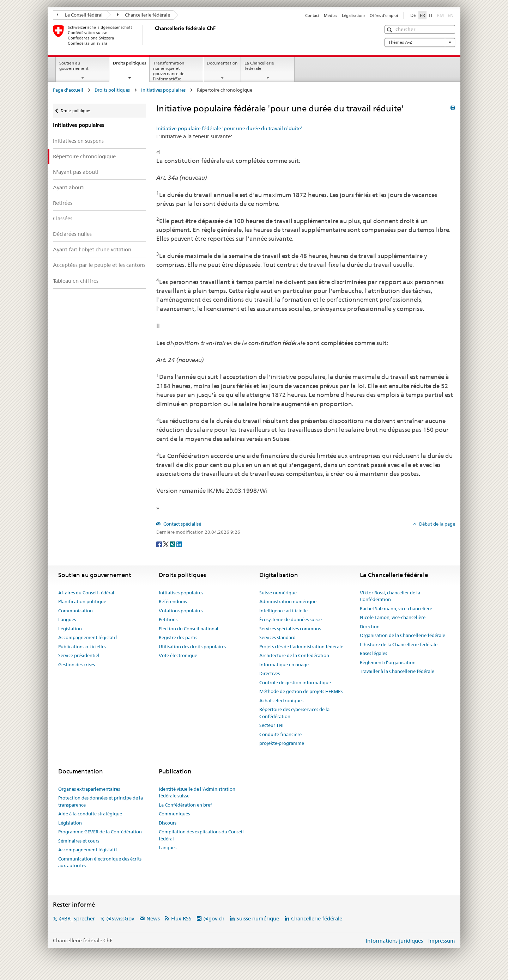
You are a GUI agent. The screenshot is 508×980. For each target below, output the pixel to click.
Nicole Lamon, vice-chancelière (393, 617)
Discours (168, 823)
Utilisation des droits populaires (192, 647)
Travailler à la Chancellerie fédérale (397, 671)
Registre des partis (178, 637)
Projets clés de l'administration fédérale (301, 647)
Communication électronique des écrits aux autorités (100, 862)
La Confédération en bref (185, 805)
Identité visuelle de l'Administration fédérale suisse (197, 792)
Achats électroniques (281, 700)
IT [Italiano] (431, 15)
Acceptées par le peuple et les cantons (99, 265)
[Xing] (173, 544)
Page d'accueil (68, 90)
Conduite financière (280, 734)
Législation (70, 629)
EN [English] (451, 15)
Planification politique (82, 601)
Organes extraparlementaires (89, 789)
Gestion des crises (77, 664)
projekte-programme (282, 743)
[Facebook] (160, 544)
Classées (63, 218)
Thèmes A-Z (420, 42)
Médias (330, 16)
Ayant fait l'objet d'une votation (92, 249)
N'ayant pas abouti (76, 172)
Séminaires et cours (79, 841)
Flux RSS (181, 918)
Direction (370, 626)
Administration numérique (288, 601)
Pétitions (168, 619)
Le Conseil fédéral (80, 15)
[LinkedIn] (179, 544)
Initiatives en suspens (78, 141)
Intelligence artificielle (283, 611)
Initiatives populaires (163, 90)
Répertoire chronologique (84, 156)
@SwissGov (120, 918)
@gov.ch (214, 918)
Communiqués (174, 814)
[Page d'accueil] (153, 35)
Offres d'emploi (384, 16)
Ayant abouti (69, 187)
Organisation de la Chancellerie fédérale (403, 635)
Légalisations (353, 16)
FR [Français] (422, 15)
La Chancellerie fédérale (259, 66)
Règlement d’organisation (388, 662)
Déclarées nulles (72, 234)
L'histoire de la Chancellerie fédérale (399, 644)
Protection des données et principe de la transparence (101, 801)
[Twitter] (166, 544)
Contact (312, 16)
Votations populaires (181, 611)
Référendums (173, 601)
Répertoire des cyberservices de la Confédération (294, 713)
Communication (75, 611)
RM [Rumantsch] (440, 15)
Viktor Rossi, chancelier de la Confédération (390, 596)
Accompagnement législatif (88, 637)
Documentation (222, 63)
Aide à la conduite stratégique (90, 814)
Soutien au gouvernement (74, 66)
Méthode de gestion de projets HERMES (301, 691)
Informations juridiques (394, 941)
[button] (390, 30)
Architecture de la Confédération (294, 655)
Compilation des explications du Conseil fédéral (201, 835)
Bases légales (373, 653)
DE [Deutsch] (413, 15)
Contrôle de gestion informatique (295, 682)
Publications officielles (82, 647)
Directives (270, 673)
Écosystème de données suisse (291, 619)
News (153, 918)
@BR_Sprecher (77, 918)
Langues (67, 619)
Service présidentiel (79, 655)
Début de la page (437, 524)
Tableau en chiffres (76, 281)
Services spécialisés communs (290, 629)
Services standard (277, 637)
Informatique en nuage (284, 664)
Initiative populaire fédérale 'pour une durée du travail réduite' (229, 128)
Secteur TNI (271, 725)
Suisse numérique (278, 593)
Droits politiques (131, 65)
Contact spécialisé (182, 524)
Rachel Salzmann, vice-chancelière (396, 608)
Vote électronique (178, 655)
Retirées (63, 203)
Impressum (442, 941)
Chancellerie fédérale (144, 15)
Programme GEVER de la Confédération (100, 832)
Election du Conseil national (189, 629)
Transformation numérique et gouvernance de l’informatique (169, 71)
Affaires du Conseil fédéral (86, 593)
